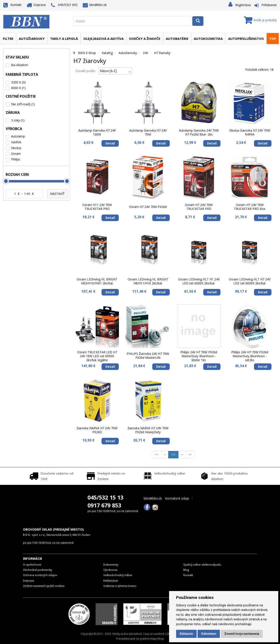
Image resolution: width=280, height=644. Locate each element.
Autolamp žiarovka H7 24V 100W (97, 132)
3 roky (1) (18, 120)
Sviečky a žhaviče (145, 39)
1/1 (175, 454)
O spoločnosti (32, 565)
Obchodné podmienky (38, 570)
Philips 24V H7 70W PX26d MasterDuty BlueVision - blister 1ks (199, 356)
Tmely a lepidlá (64, 39)
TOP (273, 39)
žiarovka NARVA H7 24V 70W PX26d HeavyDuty (148, 430)
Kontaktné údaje (177, 498)
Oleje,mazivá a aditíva (103, 39)
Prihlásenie (269, 5)
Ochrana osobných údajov (40, 575)
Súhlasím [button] (186, 634)
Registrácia (243, 5)
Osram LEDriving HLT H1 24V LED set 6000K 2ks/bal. (199, 281)
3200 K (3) (18, 82)
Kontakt (12, 5)
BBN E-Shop (87, 53)
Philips (16, 159)
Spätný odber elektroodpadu (202, 565)
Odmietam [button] (209, 634)
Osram (16, 154)
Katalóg (107, 53)
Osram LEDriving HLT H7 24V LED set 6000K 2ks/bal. (250, 281)
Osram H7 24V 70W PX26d (148, 207)
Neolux (16, 148)
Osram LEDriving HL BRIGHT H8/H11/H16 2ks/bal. (148, 281)
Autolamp (18, 136)
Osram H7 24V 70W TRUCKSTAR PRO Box (250, 207)
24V (145, 53)
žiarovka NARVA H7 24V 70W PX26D (97, 430)
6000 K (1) (18, 88)
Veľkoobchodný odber (118, 575)
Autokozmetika (208, 39)
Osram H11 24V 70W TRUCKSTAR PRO (97, 207)
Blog (186, 570)
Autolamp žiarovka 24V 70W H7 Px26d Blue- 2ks (199, 132)
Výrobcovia (110, 570)
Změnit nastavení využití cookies (44, 586)
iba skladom (20, 65)
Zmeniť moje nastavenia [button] (242, 634)
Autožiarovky (32, 39)
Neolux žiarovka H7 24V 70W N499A (250, 132)
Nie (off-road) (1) (23, 104)
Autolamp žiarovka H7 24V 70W (148, 132)
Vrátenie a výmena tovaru (120, 586)
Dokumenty (111, 565)
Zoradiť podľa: (85, 71)
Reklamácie (111, 581)
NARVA (16, 142)
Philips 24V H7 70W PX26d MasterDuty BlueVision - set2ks (250, 356)
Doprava (36, 5)
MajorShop (157, 639)
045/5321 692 (64, 5)
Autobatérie (177, 39)
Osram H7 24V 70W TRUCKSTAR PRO (199, 207)
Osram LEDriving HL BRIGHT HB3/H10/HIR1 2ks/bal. (97, 281)
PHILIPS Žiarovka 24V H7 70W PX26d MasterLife (148, 356)
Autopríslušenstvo (246, 39)
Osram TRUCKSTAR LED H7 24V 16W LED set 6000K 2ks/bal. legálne (97, 356)
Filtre (8, 39)
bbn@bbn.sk (95, 5)
